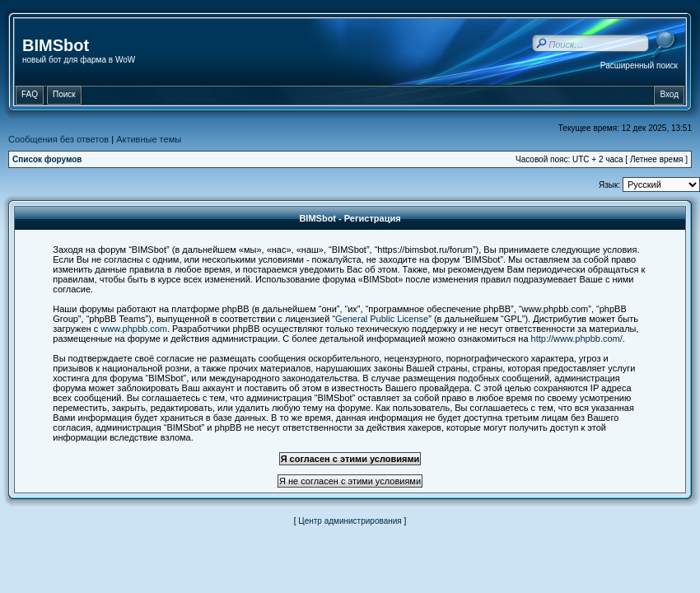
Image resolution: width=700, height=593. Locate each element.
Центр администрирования (350, 521)
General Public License (382, 319)
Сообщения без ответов (58, 139)
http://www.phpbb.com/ (577, 339)
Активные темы (149, 139)
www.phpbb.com (134, 329)
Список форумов (47, 159)
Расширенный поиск (639, 65)
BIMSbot (56, 45)
